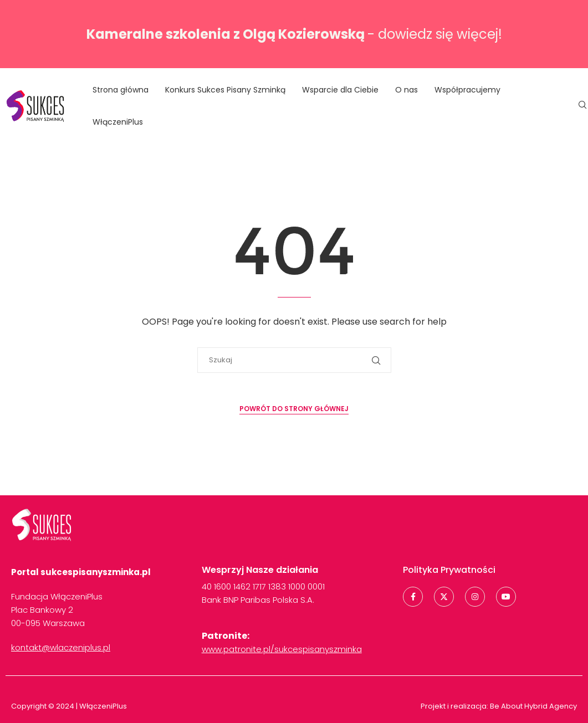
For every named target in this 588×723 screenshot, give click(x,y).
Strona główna (121, 90)
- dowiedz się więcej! (294, 34)
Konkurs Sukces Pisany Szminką (225, 90)
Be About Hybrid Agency (533, 706)
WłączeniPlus (118, 122)
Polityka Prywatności (449, 570)
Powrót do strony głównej (294, 409)
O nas (407, 90)
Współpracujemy (467, 90)
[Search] (582, 107)
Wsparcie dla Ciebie (340, 90)
